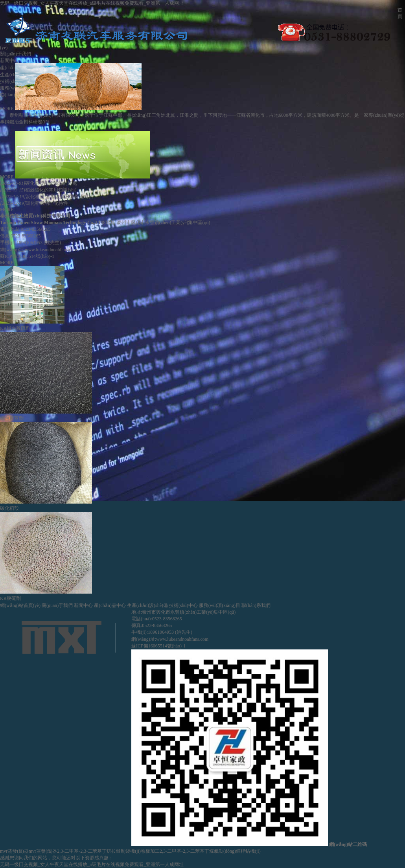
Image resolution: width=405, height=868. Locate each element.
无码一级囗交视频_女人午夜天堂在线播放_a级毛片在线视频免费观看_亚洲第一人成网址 (92, 3)
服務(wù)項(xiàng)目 (220, 605)
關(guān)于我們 (16, 54)
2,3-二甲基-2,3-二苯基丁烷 (84, 851)
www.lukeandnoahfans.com (51, 250)
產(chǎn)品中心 (110, 605)
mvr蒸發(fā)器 (14, 851)
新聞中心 (9, 61)
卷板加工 (150, 851)
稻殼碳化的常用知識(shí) (38, 190)
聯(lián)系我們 (256, 605)
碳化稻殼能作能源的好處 (39, 183)
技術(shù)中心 (14, 81)
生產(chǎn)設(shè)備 (147, 605)
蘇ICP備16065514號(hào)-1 (27, 256)
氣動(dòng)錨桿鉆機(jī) (237, 851)
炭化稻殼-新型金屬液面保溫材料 (47, 197)
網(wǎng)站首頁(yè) (20, 605)
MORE (7, 108)
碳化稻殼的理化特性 (34, 203)
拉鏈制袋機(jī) (126, 851)
